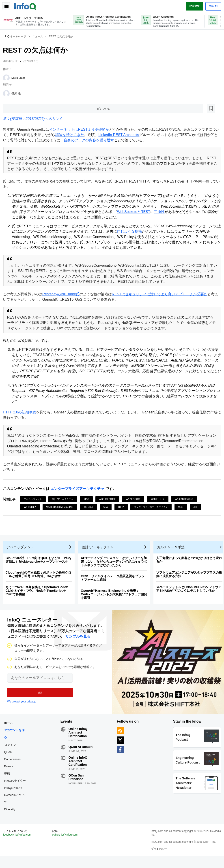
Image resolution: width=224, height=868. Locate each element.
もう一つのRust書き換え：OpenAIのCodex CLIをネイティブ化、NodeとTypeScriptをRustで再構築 (38, 594)
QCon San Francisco (77, 784)
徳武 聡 (18, 93)
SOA (107, 507)
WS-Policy (31, 507)
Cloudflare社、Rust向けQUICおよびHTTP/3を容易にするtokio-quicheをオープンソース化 (40, 563)
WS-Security (135, 499)
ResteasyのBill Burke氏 (62, 294)
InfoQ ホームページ (16, 36)
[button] (38, 698)
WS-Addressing (186, 499)
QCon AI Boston (81, 753)
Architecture (109, 499)
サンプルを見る (78, 641)
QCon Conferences (14, 762)
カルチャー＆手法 (172, 551)
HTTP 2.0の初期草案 (21, 412)
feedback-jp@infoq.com (19, 845)
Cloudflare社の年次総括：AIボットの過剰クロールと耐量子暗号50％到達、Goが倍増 (40, 578)
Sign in (212, 5)
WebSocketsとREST (152, 212)
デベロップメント (34, 499)
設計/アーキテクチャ (65, 499)
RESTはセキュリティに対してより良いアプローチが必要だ (161, 294)
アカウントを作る (16, 740)
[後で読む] (32, 108)
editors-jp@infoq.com (66, 845)
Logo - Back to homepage (27, 5)
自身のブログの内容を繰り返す (101, 140)
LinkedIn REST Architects (124, 135)
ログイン (12, 751)
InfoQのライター (16, 787)
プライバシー (158, 859)
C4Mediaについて (16, 805)
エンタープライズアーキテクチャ (79, 489)
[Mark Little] (8, 77)
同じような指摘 (135, 232)
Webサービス (159, 499)
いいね (17, 108)
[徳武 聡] (8, 93)
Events (10, 773)
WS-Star (90, 507)
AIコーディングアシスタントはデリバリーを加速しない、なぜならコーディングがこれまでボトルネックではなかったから (115, 565)
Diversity (11, 816)
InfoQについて (15, 795)
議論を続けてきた (75, 135)
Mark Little (20, 77)
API (197, 507)
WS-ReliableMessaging (61, 507)
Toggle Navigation (9, 5)
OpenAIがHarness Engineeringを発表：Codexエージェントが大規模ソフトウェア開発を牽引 (115, 598)
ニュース (39, 36)
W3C (182, 507)
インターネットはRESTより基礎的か (81, 130)
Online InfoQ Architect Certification (79, 739)
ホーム (10, 730)
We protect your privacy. (22, 707)
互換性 (178, 212)
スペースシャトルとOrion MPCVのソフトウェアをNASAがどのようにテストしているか (190, 592)
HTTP (123, 507)
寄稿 (9, 780)
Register (193, 5)
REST (88, 499)
